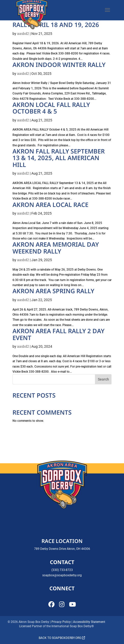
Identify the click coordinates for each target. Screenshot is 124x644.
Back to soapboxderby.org (62, 638)
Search (103, 379)
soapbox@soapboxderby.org (62, 575)
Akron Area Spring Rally (53, 291)
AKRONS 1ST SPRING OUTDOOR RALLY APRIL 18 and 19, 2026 (59, 21)
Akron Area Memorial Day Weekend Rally (56, 248)
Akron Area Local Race (50, 205)
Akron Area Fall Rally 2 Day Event (58, 334)
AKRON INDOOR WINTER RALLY (59, 65)
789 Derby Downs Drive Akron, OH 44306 (62, 549)
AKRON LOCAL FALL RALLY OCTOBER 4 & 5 (51, 108)
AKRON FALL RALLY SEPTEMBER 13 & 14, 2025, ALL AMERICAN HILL (59, 158)
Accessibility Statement (89, 622)
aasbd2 (23, 34)
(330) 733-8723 (62, 570)
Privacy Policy (61, 622)
